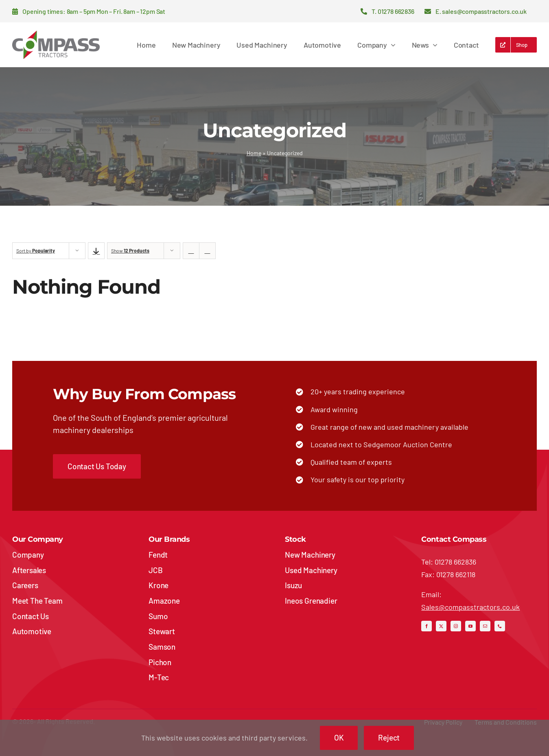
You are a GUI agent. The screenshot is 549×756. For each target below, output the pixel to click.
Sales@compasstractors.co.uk (470, 607)
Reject (389, 737)
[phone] (500, 626)
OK (339, 737)
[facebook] (427, 626)
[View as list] (207, 251)
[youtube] (470, 626)
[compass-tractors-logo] (56, 34)
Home (254, 153)
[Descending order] (96, 251)
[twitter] (441, 626)
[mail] (485, 626)
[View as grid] (191, 251)
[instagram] (456, 626)
